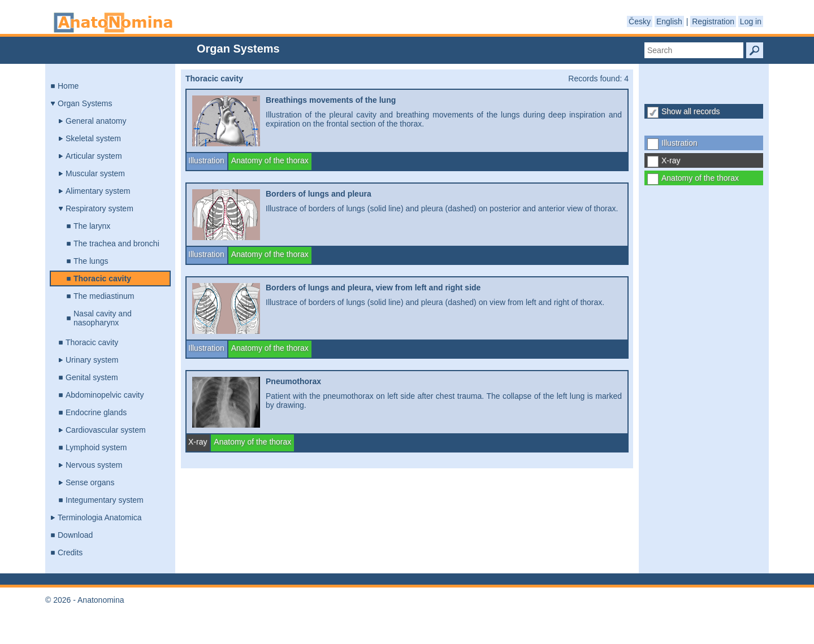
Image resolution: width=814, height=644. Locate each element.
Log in (751, 21)
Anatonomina (113, 23)
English (669, 21)
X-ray (671, 160)
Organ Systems (85, 103)
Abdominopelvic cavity (105, 395)
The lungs (91, 261)
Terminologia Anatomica (100, 517)
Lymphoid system (96, 447)
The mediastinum (104, 296)
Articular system (94, 156)
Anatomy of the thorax (700, 178)
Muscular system (95, 173)
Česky (640, 21)
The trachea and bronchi (116, 243)
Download (75, 535)
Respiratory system (99, 208)
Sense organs (90, 482)
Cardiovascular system (106, 430)
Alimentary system (98, 191)
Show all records (691, 111)
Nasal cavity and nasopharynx (103, 318)
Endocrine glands (96, 412)
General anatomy (96, 121)
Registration (713, 21)
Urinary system (92, 360)
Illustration (679, 143)
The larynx (92, 226)
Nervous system (94, 465)
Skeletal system (93, 138)
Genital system (92, 377)
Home (68, 86)
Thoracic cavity (102, 279)
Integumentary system (105, 500)
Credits (70, 552)
